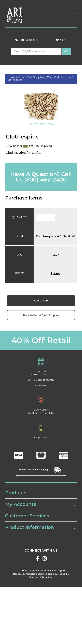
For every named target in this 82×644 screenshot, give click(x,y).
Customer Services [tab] (40, 516)
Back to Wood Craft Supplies (41, 315)
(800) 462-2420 (45, 180)
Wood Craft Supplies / (59, 77)
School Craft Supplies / (32, 77)
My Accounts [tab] (40, 504)
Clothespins (15, 80)
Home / (12, 77)
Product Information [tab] (40, 527)
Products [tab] (40, 493)
